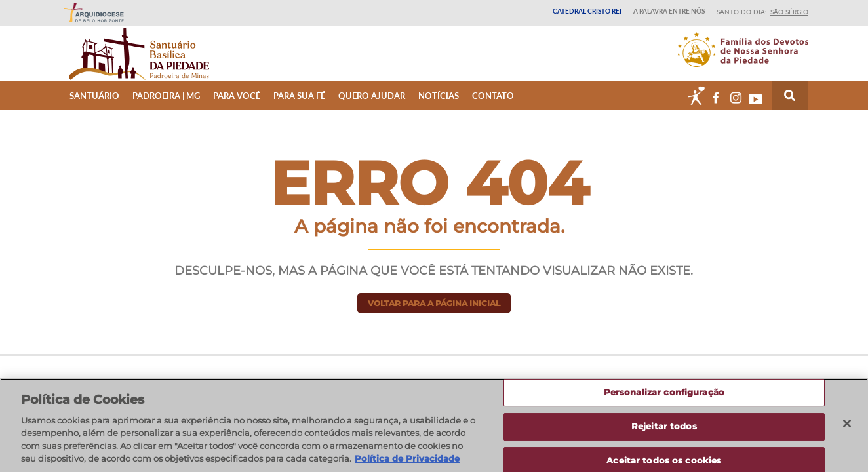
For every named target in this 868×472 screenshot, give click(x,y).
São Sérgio (789, 12)
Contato (493, 106)
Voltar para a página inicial (434, 314)
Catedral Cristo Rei (587, 11)
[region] (434, 425)
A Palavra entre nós (669, 11)
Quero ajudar (372, 106)
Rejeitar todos (664, 426)
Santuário (94, 106)
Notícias (439, 106)
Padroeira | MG (166, 106)
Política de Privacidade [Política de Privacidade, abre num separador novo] (407, 458)
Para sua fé (299, 106)
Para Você (237, 106)
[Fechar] (847, 423)
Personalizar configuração (664, 393)
